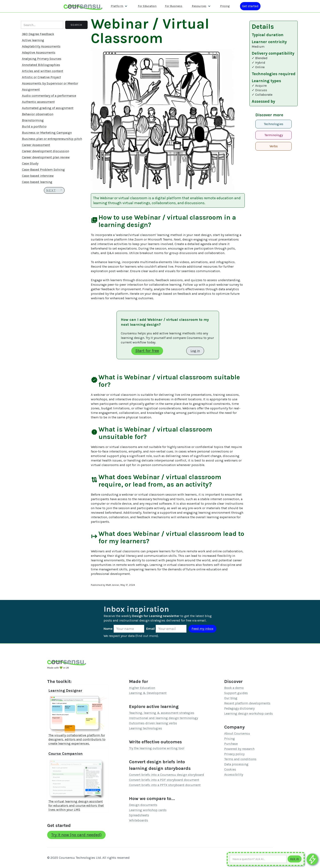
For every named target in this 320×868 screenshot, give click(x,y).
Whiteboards (139, 820)
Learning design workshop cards (249, 713)
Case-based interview (38, 176)
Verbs (274, 146)
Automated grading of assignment (48, 108)
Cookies (230, 769)
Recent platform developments (247, 703)
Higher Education (142, 688)
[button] (119, 6)
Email (150, 629)
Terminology (274, 135)
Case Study (30, 163)
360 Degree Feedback (38, 34)
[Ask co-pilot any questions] (312, 859)
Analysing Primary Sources (42, 59)
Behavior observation (38, 114)
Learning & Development (148, 693)
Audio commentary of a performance (49, 96)
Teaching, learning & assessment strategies (162, 713)
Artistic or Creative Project (41, 77)
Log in (195, 351)
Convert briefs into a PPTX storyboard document (165, 785)
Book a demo (234, 688)
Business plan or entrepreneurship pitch (52, 139)
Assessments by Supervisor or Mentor (50, 83)
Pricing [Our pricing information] (225, 6)
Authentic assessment (38, 102)
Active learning (33, 40)
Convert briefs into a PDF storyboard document (164, 780)
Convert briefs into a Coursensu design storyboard (167, 775)
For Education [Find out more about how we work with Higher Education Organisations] (147, 6)
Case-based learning (37, 182)
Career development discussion (46, 151)
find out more (147, 636)
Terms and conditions (240, 759)
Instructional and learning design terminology (163, 718)
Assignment (31, 89)
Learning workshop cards (148, 810)
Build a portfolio (34, 126)
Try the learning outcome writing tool (157, 748)
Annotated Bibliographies (41, 65)
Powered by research (239, 749)
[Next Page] (54, 190)
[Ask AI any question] (258, 859)
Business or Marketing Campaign (47, 133)
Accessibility (234, 774)
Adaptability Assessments (41, 46)
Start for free (147, 351)
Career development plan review (46, 157)
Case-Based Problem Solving (43, 170)
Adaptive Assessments (39, 52)
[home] (83, 6)
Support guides (236, 693)
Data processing (236, 764)
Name (108, 629)
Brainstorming (33, 120)
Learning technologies (146, 728)
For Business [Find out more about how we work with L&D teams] (174, 6)
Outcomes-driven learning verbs (153, 723)
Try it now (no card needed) (76, 835)
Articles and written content (43, 71)
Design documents (143, 805)
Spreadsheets (139, 815)
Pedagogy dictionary (239, 708)
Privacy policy (234, 754)
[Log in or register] (250, 6)
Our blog (231, 698)
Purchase (231, 744)
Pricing (230, 738)
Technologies (274, 124)
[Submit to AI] (295, 859)
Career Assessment (36, 145)
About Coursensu (237, 733)
